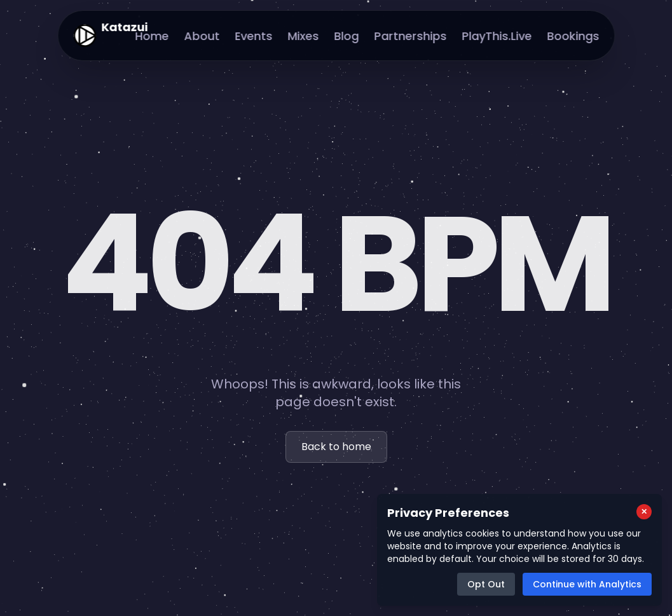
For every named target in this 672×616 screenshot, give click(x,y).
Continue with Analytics (587, 584)
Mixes (303, 36)
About (202, 36)
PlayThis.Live (497, 36)
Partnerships (410, 36)
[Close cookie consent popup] (644, 512)
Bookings (573, 36)
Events (253, 36)
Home (152, 36)
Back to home (336, 447)
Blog (346, 36)
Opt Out (486, 584)
